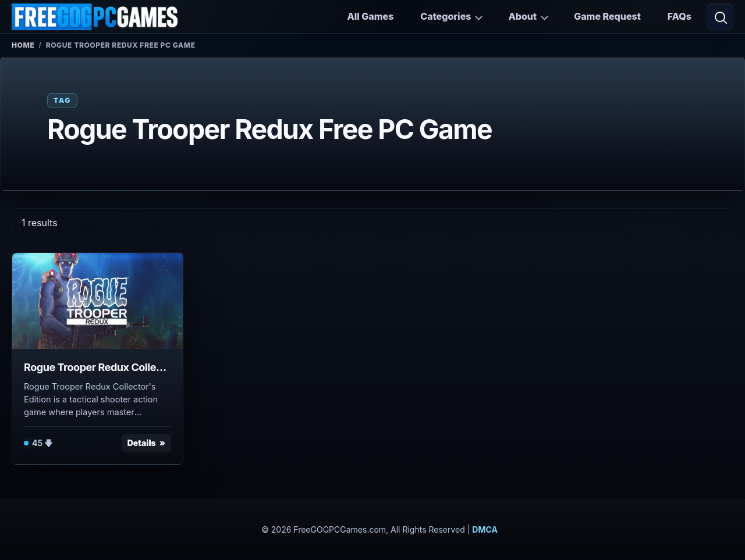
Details (142, 443)
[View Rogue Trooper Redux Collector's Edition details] (97, 301)
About (522, 16)
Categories (446, 16)
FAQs (680, 16)
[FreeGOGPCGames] (95, 17)
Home (23, 45)
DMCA (485, 529)
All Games (370, 16)
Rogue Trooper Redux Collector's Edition (97, 367)
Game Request (607, 16)
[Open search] (720, 17)
